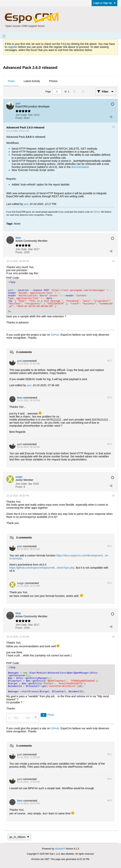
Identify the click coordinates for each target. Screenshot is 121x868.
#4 (113, 637)
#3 (113, 496)
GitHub (97, 212)
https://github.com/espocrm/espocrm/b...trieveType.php (42, 568)
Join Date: (21, 115)
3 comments (24, 352)
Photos (53, 81)
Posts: (19, 118)
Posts (11, 81)
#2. (109, 361)
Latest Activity (32, 81)
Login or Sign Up (104, 3)
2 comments (24, 538)
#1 (113, 127)
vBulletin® (60, 849)
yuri (26, 204)
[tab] (11, 81)
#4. (109, 754)
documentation (80, 167)
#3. (109, 546)
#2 (113, 261)
